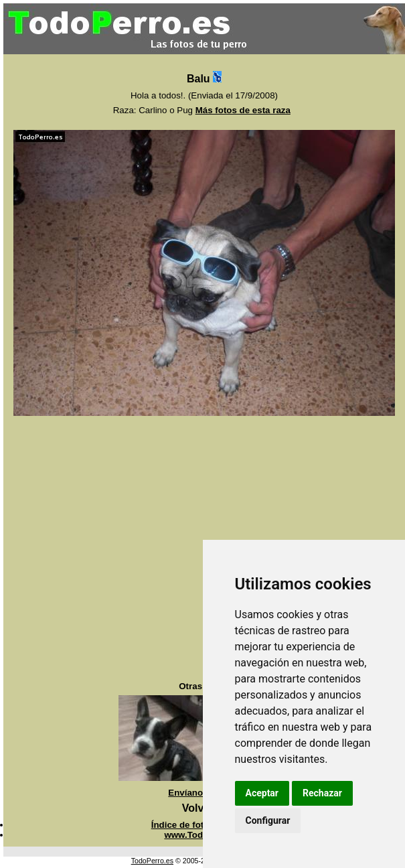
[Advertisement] (126, 549)
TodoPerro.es (152, 861)
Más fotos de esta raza (243, 110)
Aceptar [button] (262, 793)
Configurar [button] (268, 820)
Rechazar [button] (322, 793)
